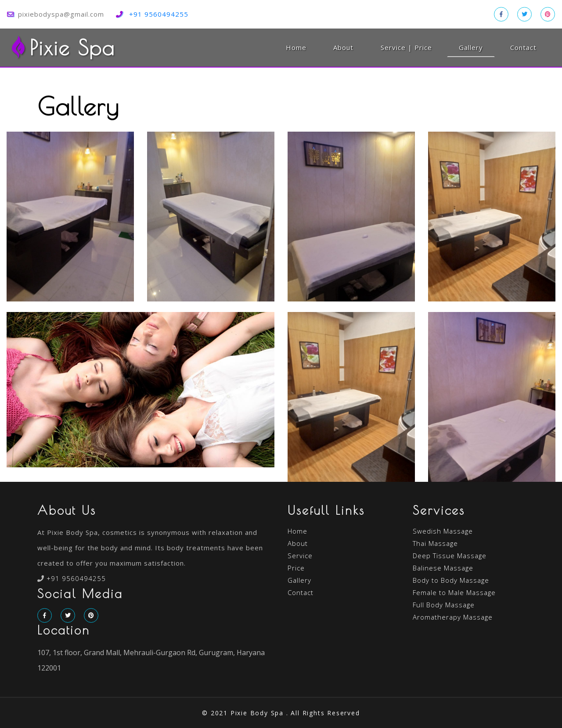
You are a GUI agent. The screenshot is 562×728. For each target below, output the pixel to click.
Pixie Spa (63, 47)
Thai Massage (435, 543)
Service (300, 556)
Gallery (477, 47)
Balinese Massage (443, 568)
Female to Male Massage (454, 592)
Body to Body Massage (451, 580)
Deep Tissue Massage (450, 556)
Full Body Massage (444, 605)
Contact (523, 47)
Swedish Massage (443, 531)
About (343, 47)
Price (296, 568)
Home (296, 47)
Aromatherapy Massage (453, 617)
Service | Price (406, 47)
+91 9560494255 (159, 14)
